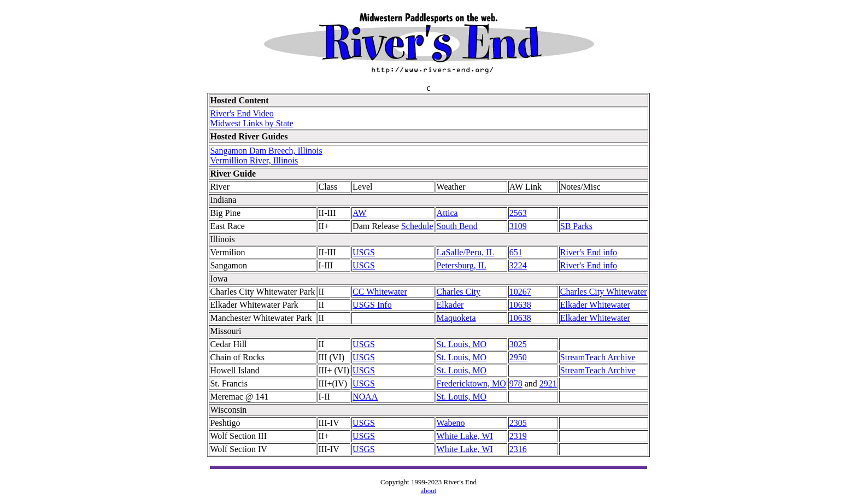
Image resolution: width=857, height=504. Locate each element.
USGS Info (372, 305)
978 (516, 383)
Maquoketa (456, 318)
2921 (548, 383)
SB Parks (576, 226)
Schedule (417, 226)
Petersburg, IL (462, 265)
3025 (518, 344)
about (429, 491)
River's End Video (242, 113)
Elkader (450, 305)
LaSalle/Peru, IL (466, 252)
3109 (518, 226)
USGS (364, 252)
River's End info (589, 252)
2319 (518, 436)
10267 (520, 292)
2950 (518, 357)
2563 (518, 213)
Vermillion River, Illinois (254, 160)
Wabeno (451, 423)
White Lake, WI (465, 436)
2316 (518, 449)
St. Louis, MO (462, 344)
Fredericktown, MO (471, 383)
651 (516, 252)
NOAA (365, 397)
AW (359, 213)
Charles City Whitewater (604, 292)
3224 (518, 265)
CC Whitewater (380, 292)
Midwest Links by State (251, 123)
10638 (520, 305)
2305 (518, 423)
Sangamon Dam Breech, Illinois (266, 151)
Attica (447, 213)
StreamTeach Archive (598, 357)
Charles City (459, 292)
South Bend (457, 226)
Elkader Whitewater (595, 305)
